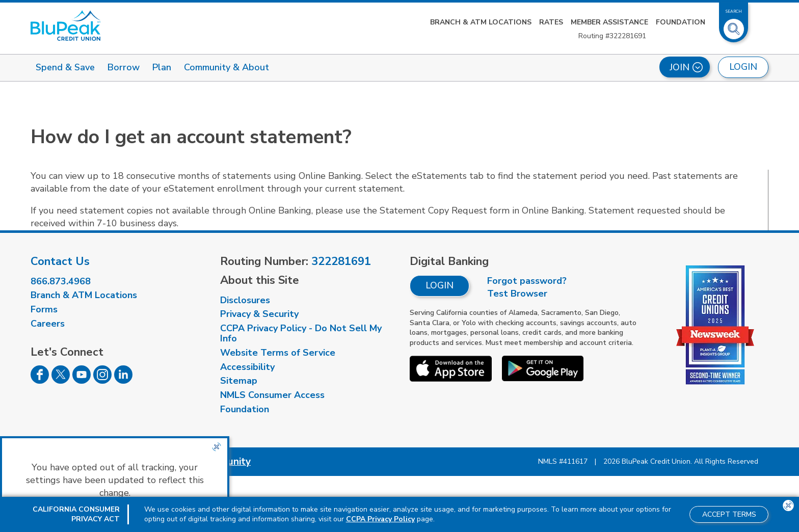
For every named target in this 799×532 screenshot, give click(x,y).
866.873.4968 (61, 281)
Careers (48, 324)
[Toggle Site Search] (734, 25)
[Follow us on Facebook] (40, 381)
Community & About (227, 67)
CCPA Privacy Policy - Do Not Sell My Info (301, 333)
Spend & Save (65, 67)
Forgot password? (527, 281)
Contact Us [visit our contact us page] (60, 261)
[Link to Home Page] (65, 25)
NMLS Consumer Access (272, 395)
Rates (551, 22)
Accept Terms (729, 514)
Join (686, 67)
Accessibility (247, 367)
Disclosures (245, 300)
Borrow (124, 67)
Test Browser (517, 294)
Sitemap (239, 381)
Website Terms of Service (278, 353)
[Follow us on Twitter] (61, 381)
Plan (162, 67)
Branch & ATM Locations (481, 22)
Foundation (681, 22)
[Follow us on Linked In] (123, 381)
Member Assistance (609, 22)
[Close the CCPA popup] (217, 447)
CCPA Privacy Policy (380, 519)
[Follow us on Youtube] (82, 381)
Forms (44, 309)
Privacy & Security (259, 314)
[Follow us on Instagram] (102, 381)
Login (440, 285)
